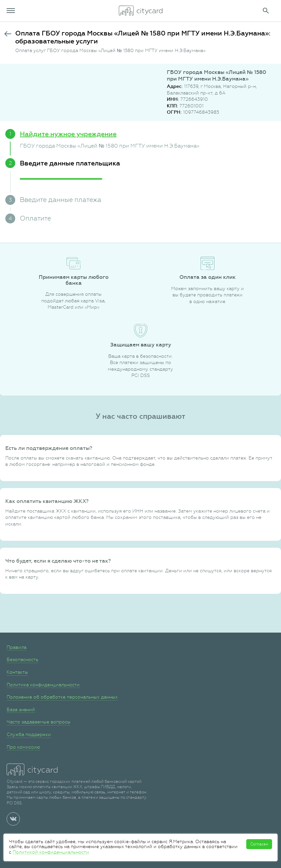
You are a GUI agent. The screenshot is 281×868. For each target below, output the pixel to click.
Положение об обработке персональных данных (62, 697)
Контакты (17, 672)
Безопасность (23, 659)
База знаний (21, 710)
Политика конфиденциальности (43, 685)
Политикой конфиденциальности (51, 852)
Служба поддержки (29, 734)
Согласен (259, 844)
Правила (17, 647)
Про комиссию (23, 747)
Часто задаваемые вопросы (39, 722)
